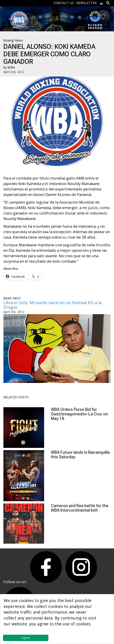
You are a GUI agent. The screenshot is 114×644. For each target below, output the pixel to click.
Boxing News (13, 40)
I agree (26, 638)
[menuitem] (102, 3)
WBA (11, 67)
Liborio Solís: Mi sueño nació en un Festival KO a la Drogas (52, 305)
